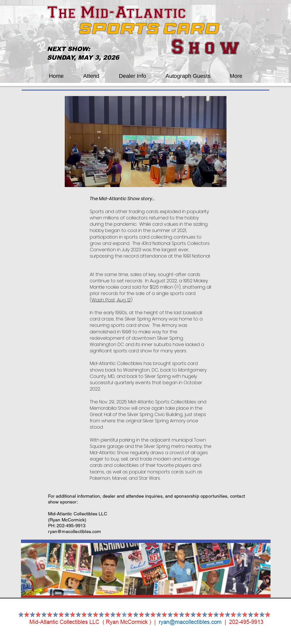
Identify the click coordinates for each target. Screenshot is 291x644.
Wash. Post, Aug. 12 (111, 300)
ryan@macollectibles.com (75, 531)
